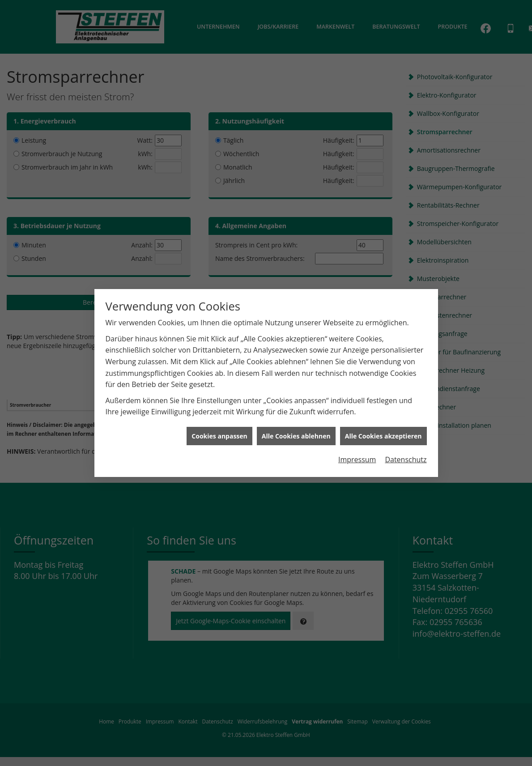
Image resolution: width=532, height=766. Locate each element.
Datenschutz (406, 447)
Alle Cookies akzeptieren (383, 423)
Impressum (357, 447)
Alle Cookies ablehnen (296, 423)
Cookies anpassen (219, 423)
